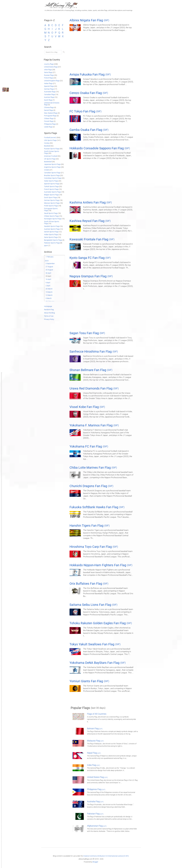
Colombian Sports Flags (53, 178)
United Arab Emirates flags (52, 104)
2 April (48, 286)
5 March (49, 298)
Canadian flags (50, 94)
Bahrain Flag (95, 728)
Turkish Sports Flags (51, 186)
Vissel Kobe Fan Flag (87, 407)
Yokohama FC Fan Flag (89, 446)
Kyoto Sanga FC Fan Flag (90, 258)
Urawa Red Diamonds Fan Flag (94, 388)
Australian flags (50, 92)
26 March (49, 289)
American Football (51, 156)
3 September (50, 263)
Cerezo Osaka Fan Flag (89, 93)
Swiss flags (48, 72)
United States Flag (97, 777)
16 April (48, 279)
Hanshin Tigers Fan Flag (90, 526)
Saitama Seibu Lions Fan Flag (93, 605)
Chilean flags (49, 118)
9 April (48, 283)
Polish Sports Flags (51, 206)
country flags (49, 64)
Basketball (48, 162)
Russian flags (49, 75)
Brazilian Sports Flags (52, 175)
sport (46, 246)
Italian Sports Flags (51, 181)
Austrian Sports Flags (52, 229)
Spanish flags (49, 86)
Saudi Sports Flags (51, 213)
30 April (48, 273)
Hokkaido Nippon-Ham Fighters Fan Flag (101, 565)
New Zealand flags (51, 113)
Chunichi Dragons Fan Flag (91, 486)
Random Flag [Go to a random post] (49, 310)
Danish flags (49, 110)
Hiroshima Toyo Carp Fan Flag (94, 547)
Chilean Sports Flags (51, 216)
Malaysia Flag (95, 741)
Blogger (95, 862)
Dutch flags (48, 100)
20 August (49, 270)
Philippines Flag (96, 789)
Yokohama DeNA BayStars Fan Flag (98, 663)
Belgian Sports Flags (51, 195)
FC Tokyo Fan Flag (85, 111)
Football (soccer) (50, 137)
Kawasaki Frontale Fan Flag (92, 239)
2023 (47, 261)
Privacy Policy (49, 319)
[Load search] (53, 52)
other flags (48, 70)
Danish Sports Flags (51, 232)
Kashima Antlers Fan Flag (91, 202)
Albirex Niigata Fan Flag (89, 20)
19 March (49, 292)
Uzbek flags (48, 127)
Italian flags (48, 83)
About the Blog (49, 313)
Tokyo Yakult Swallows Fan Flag (95, 644)
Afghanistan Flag (97, 826)
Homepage (48, 306)
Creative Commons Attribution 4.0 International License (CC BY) (106, 856)
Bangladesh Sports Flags (53, 240)
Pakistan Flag (95, 814)
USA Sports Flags (50, 140)
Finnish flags (49, 121)
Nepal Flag (94, 753)
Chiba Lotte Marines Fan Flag (93, 468)
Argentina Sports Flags (52, 167)
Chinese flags (49, 107)
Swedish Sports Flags (52, 226)
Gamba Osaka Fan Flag (89, 130)
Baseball (47, 146)
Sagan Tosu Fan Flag (87, 333)
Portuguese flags (50, 116)
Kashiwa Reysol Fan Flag (90, 221)
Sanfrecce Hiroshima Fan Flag (94, 352)
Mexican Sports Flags (52, 203)
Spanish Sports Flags (52, 184)
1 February (50, 257)
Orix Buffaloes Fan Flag (89, 584)
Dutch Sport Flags (51, 197)
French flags (49, 78)
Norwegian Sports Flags (53, 219)
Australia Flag (95, 801)
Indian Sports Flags (51, 234)
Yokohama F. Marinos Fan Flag (94, 425)
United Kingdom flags (52, 81)
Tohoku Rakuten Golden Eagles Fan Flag (101, 623)
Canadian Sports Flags (52, 173)
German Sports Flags (52, 200)
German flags (49, 89)
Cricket (47, 170)
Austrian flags (49, 97)
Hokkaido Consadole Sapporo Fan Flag (100, 148)
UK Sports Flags (50, 159)
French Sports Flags (51, 189)
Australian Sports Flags (53, 192)
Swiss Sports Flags (51, 237)
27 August (49, 267)
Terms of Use (49, 316)
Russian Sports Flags (52, 149)
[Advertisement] (104, 53)
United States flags (51, 67)
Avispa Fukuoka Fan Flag (90, 74)
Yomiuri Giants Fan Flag (89, 681)
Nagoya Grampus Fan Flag (91, 276)
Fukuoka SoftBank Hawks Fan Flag (97, 507)
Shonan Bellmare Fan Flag (91, 370)
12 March (49, 295)
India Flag (94, 765)
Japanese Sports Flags (52, 164)
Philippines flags (50, 124)
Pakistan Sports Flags (52, 243)
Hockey (47, 143)
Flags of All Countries (97, 714)
